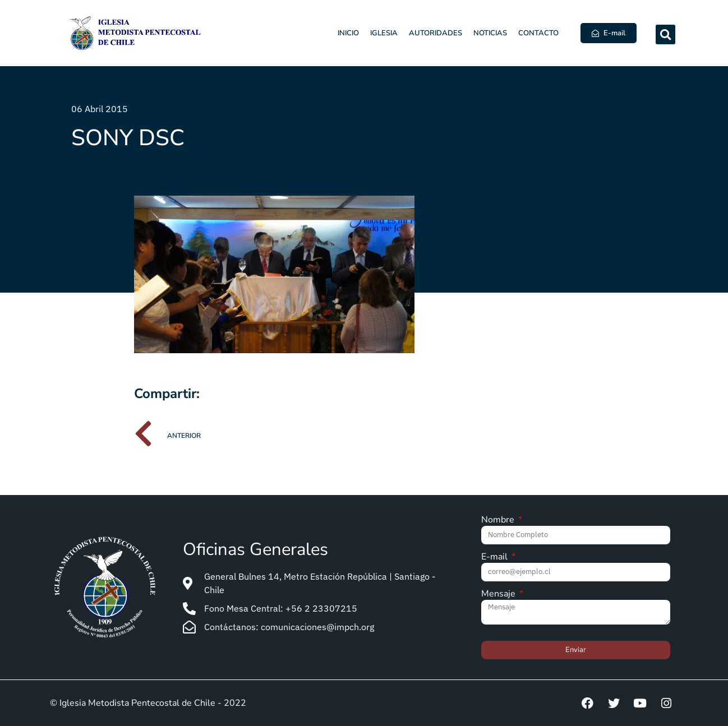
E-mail (496, 558)
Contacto (538, 33)
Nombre (499, 521)
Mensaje (499, 595)
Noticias (490, 33)
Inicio (348, 33)
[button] (665, 34)
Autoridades (436, 33)
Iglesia (384, 33)
